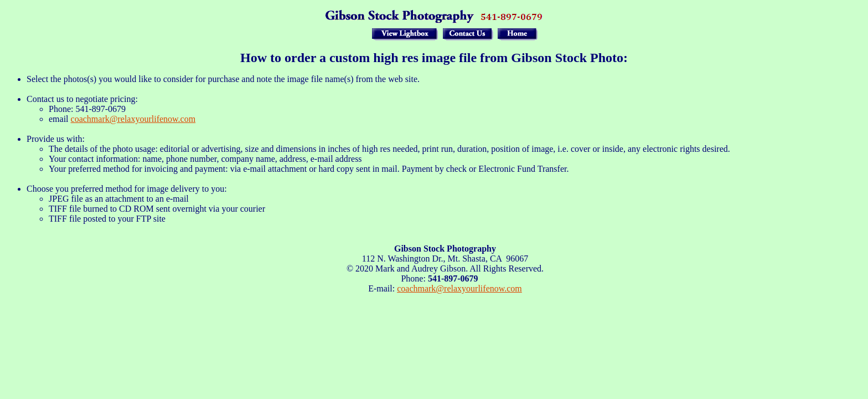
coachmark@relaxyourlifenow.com (133, 119)
